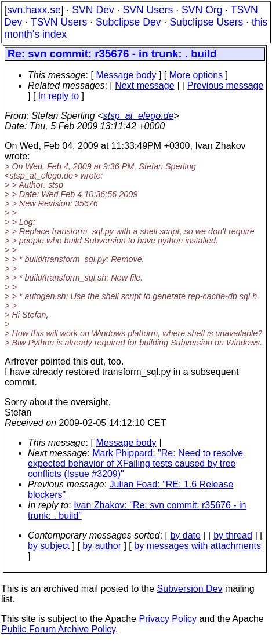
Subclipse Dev (128, 22)
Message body (126, 75)
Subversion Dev (190, 589)
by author (102, 546)
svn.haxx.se (34, 10)
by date (185, 535)
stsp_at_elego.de (138, 116)
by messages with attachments (197, 546)
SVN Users (148, 10)
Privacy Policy (168, 619)
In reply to (59, 96)
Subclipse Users (206, 22)
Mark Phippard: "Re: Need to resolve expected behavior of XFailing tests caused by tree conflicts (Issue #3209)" (135, 463)
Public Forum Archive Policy (58, 629)
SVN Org (202, 10)
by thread (233, 535)
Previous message (226, 85)
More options (196, 75)
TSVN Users (59, 22)
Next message (144, 85)
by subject (49, 546)
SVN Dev (93, 10)
